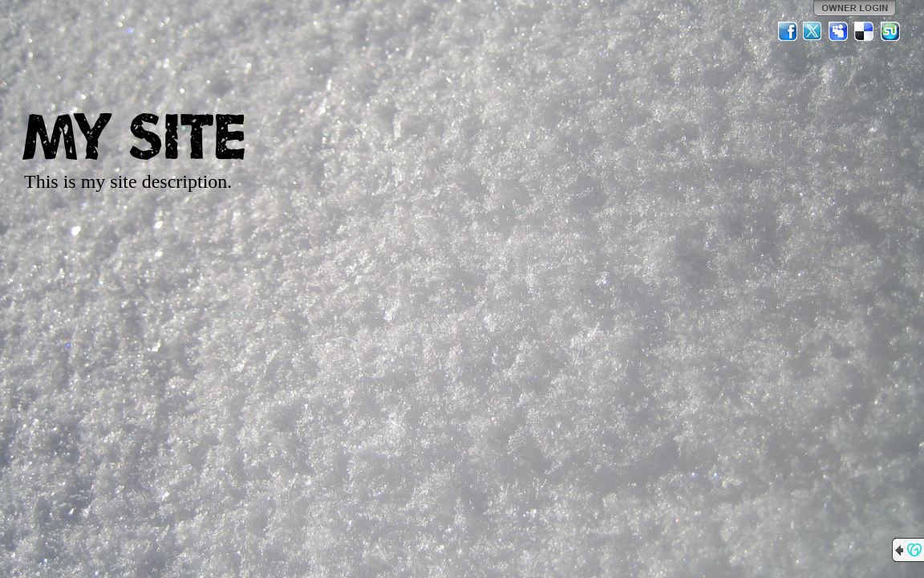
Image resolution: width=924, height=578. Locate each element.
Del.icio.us (865, 31)
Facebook (788, 31)
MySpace (839, 31)
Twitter (813, 31)
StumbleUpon (890, 31)
